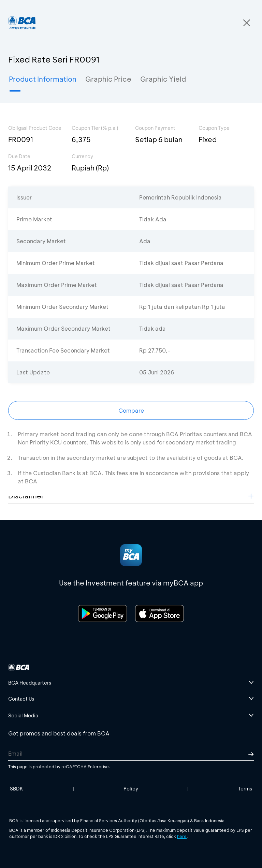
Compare (131, 410)
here (182, 836)
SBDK (17, 789)
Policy (131, 789)
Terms (245, 789)
